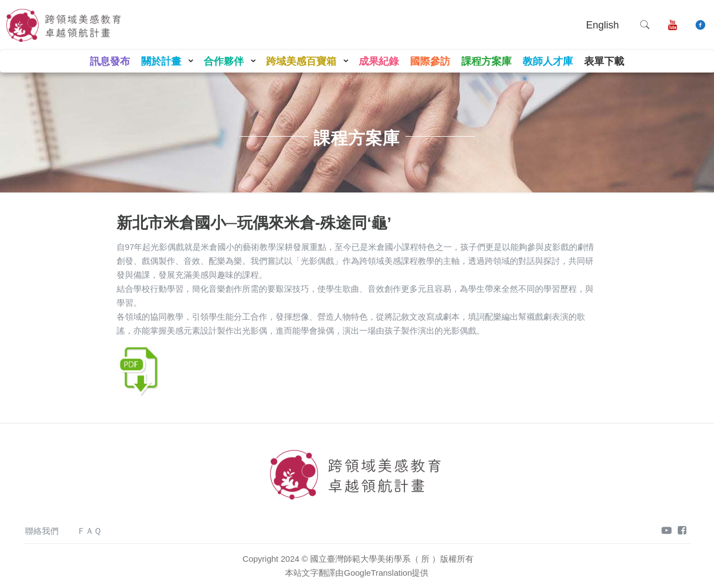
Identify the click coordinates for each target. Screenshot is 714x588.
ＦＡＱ (89, 531)
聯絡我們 (42, 531)
